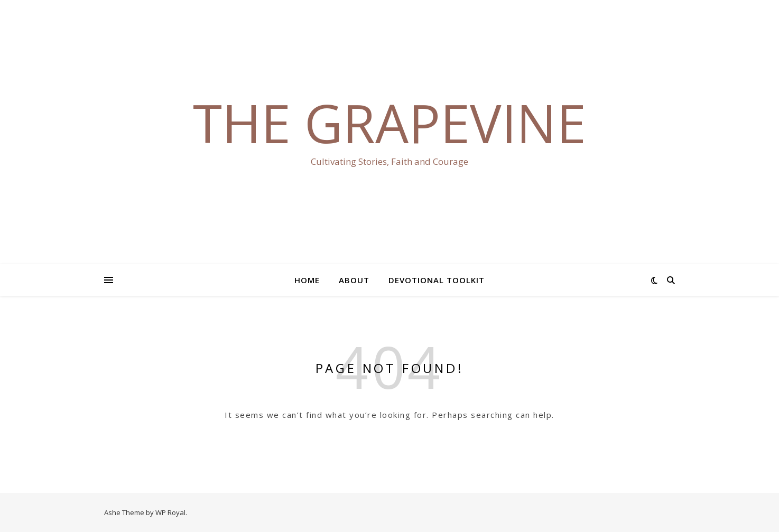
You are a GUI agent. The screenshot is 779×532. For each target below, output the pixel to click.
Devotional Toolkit (437, 280)
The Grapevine (389, 123)
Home (307, 280)
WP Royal (170, 512)
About (354, 280)
